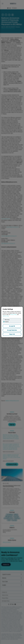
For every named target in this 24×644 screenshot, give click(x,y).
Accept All (12, 326)
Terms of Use (6, 316)
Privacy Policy (14, 314)
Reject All (12, 334)
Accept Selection (12, 330)
